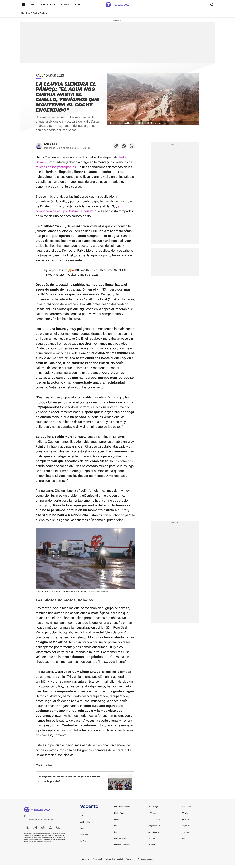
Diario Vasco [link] (119, 816)
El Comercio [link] (119, 822)
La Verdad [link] (152, 816)
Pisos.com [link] (186, 822)
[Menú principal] (23, 5)
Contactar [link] (86, 862)
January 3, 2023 (88, 275)
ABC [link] (82, 818)
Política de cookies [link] (145, 862)
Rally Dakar (40, 13)
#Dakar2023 (83, 270)
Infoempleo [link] (153, 841)
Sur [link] (116, 835)
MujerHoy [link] (186, 828)
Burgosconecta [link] (154, 828)
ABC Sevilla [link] (85, 825)
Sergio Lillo (50, 144)
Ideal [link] (116, 828)
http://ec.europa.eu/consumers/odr (40, 844)
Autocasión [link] (186, 809)
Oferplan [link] (185, 816)
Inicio (34, 5)
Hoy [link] (82, 831)
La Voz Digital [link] (154, 809)
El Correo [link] (84, 837)
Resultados (48, 5)
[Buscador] (212, 5)
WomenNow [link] (153, 847)
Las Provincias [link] (120, 841)
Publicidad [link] (130, 862)
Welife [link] (184, 841)
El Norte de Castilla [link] (122, 809)
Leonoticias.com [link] (155, 822)
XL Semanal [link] (187, 835)
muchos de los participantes (56, 167)
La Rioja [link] (84, 844)
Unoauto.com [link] (153, 835)
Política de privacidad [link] (114, 862)
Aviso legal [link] (97, 862)
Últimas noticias (70, 5)
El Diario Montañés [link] (122, 847)
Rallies (25, 13)
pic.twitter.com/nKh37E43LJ (110, 270)
